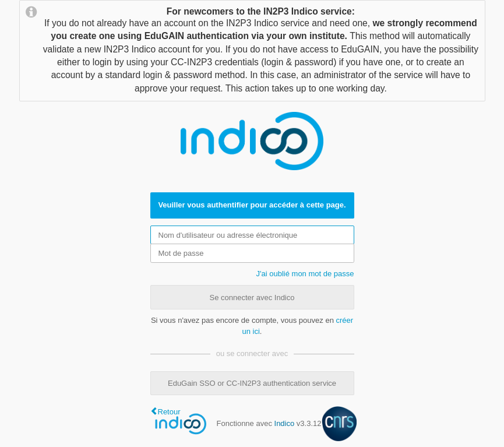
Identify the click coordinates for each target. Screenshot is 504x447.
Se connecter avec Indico (252, 298)
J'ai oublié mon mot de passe (305, 274)
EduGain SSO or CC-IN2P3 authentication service (252, 383)
